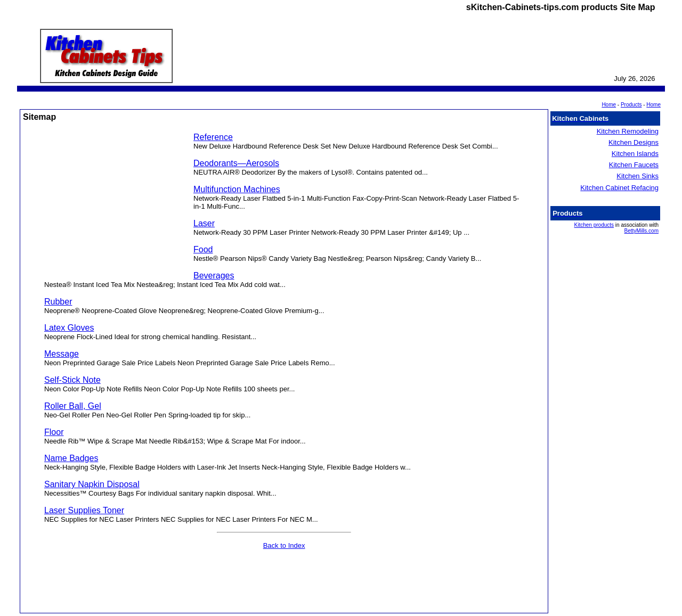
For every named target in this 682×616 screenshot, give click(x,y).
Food (203, 249)
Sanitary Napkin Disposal (92, 484)
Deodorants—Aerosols (236, 163)
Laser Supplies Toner (84, 510)
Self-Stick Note (72, 380)
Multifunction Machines (237, 189)
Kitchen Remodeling (628, 131)
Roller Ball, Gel (73, 406)
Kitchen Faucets (634, 165)
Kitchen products (594, 225)
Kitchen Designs (634, 142)
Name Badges (71, 458)
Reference (213, 137)
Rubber (58, 302)
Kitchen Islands (635, 154)
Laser (204, 223)
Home (653, 105)
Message (62, 354)
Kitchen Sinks (638, 176)
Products (631, 105)
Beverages (214, 276)
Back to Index (284, 545)
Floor (54, 432)
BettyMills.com (642, 231)
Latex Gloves (69, 328)
